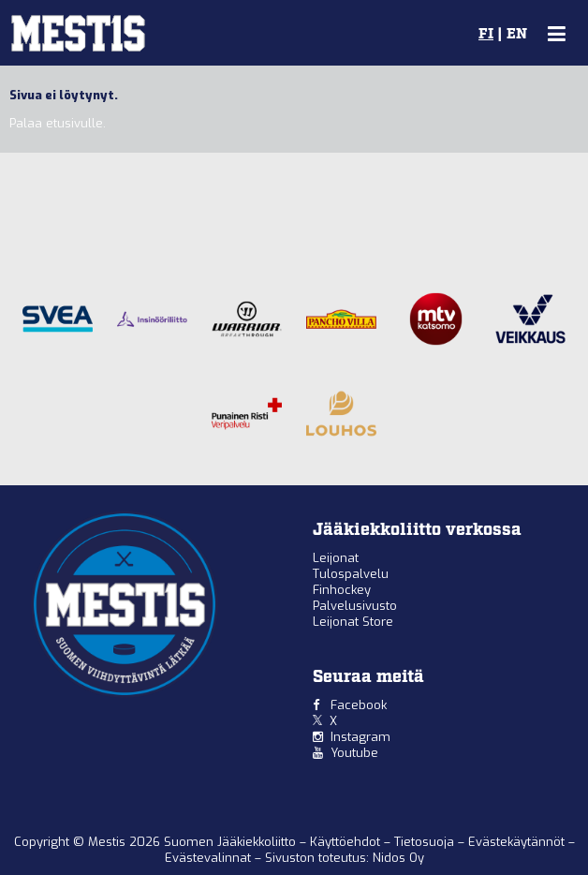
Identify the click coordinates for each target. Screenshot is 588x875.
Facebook (359, 705)
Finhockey (342, 590)
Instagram (360, 737)
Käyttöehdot (347, 842)
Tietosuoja (426, 842)
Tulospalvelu (351, 574)
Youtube (354, 753)
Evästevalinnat (208, 858)
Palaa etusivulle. (58, 123)
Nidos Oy (398, 858)
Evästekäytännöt (518, 842)
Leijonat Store (353, 622)
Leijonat (336, 558)
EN (517, 35)
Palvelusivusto (355, 606)
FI (486, 35)
